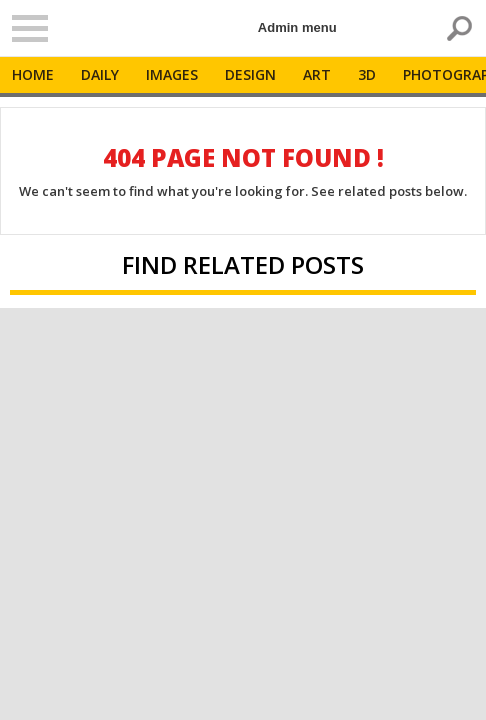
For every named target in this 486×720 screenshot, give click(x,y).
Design (250, 74)
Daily (100, 74)
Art (317, 74)
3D (367, 74)
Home (33, 74)
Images (172, 74)
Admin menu (297, 27)
